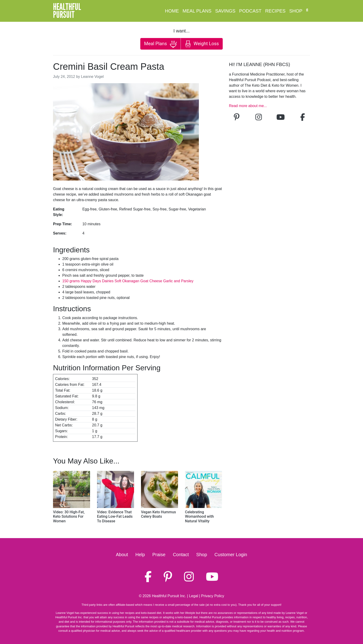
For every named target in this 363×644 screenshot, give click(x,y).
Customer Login (231, 555)
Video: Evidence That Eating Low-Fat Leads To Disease (115, 516)
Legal (194, 596)
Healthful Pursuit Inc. (169, 596)
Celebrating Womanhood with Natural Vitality (199, 516)
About (122, 555)
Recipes (275, 11)
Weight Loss (202, 44)
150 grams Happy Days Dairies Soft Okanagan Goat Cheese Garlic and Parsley (128, 281)
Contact (181, 555)
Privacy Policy (213, 596)
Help (140, 555)
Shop (296, 11)
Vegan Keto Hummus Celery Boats (158, 514)
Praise (159, 555)
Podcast (250, 11)
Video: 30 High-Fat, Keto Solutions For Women (69, 516)
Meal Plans (197, 11)
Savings (225, 11)
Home (172, 11)
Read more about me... (248, 106)
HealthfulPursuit (67, 11)
